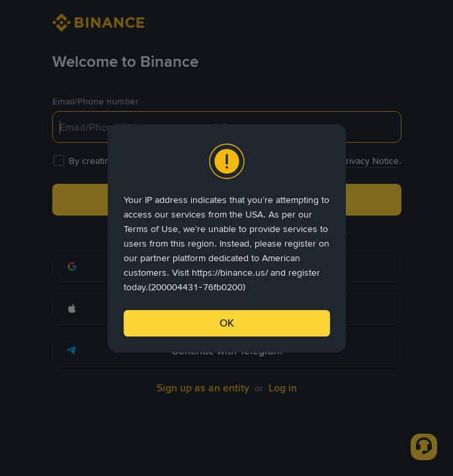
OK (227, 323)
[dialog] (227, 238)
